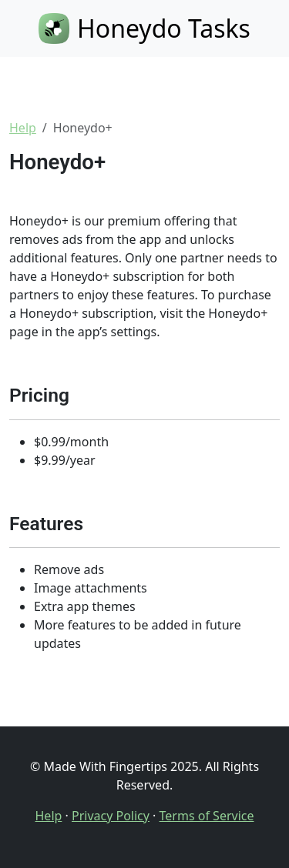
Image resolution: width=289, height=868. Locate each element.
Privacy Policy (111, 816)
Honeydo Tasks (144, 28)
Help (23, 128)
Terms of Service (207, 816)
